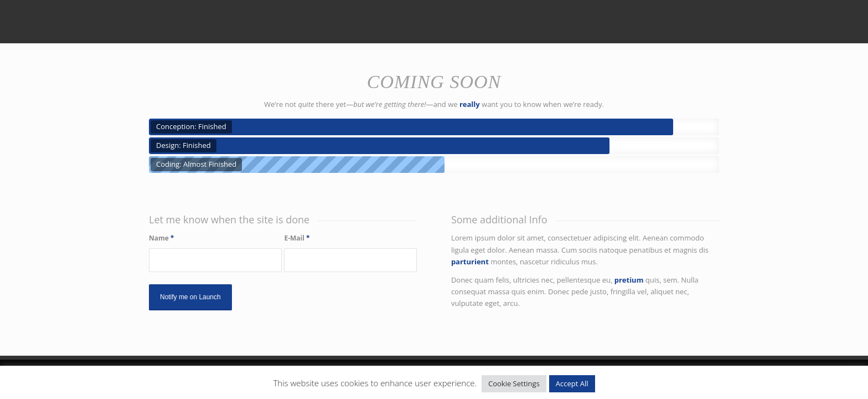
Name (161, 238)
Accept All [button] (572, 383)
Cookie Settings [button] (514, 383)
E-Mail (297, 238)
